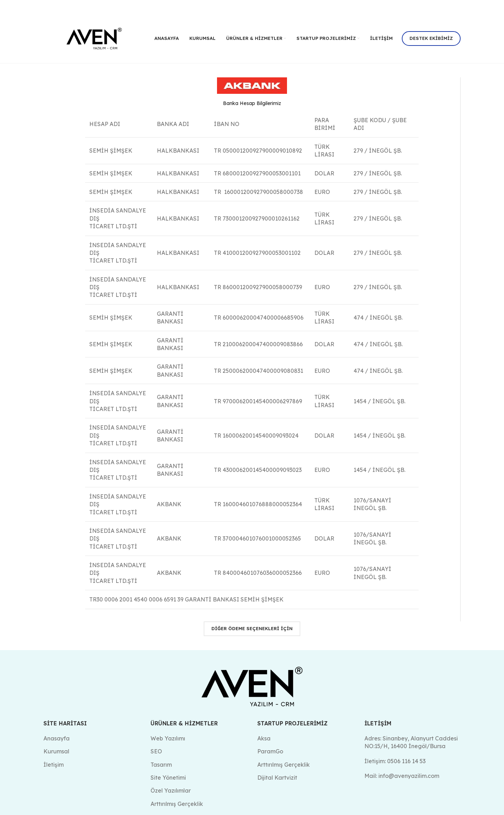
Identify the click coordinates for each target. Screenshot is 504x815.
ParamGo (270, 751)
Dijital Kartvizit (277, 778)
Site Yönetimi (168, 778)
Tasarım (161, 764)
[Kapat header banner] (495, 7)
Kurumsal (56, 751)
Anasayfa (57, 738)
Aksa (264, 738)
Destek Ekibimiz (431, 38)
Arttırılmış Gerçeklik (283, 764)
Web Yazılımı (168, 738)
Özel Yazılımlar (171, 790)
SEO (156, 751)
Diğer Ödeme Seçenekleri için (252, 628)
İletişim (54, 764)
